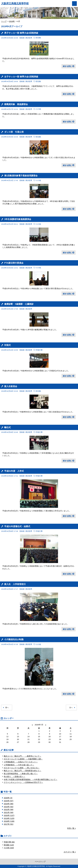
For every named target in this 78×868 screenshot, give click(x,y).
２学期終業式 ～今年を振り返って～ (19, 765)
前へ (7, 708)
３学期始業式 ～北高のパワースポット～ (21, 762)
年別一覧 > (72, 828)
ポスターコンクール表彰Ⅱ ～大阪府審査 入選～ (23, 759)
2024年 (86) (9, 804)
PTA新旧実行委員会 (14, 263)
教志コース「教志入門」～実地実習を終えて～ (23, 771)
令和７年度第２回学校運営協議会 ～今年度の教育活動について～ (31, 779)
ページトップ (40, 862)
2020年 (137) (9, 815)
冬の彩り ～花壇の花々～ (15, 777)
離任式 (7, 427)
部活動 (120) (9, 845)
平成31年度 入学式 (14, 471)
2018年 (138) (9, 821)
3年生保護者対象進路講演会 (18, 219)
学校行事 (39, 350)
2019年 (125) (9, 818)
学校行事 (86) (9, 842)
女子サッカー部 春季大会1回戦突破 (21, 77)
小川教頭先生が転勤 (14, 639)
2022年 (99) (9, 809)
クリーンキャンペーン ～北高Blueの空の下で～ (23, 782)
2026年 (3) (8, 798)
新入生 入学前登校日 (15, 584)
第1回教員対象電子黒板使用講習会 (21, 176)
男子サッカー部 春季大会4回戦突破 (21, 33)
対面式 (7, 345)
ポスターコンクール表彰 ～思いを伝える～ (22, 768)
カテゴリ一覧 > (70, 852)
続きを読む (67, 66)
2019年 (12, 21)
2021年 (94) (9, 812)
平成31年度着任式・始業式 (18, 526)
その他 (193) (9, 848)
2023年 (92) (9, 807)
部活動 (38, 38)
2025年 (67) (9, 801)
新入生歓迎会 (11, 386)
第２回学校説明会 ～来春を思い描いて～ (21, 774)
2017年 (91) (9, 824)
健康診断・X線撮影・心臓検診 (19, 304)
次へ (71, 708)
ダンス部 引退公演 (14, 132)
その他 (38, 109)
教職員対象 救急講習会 (16, 104)
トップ (4, 21)
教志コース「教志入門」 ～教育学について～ (23, 756)
